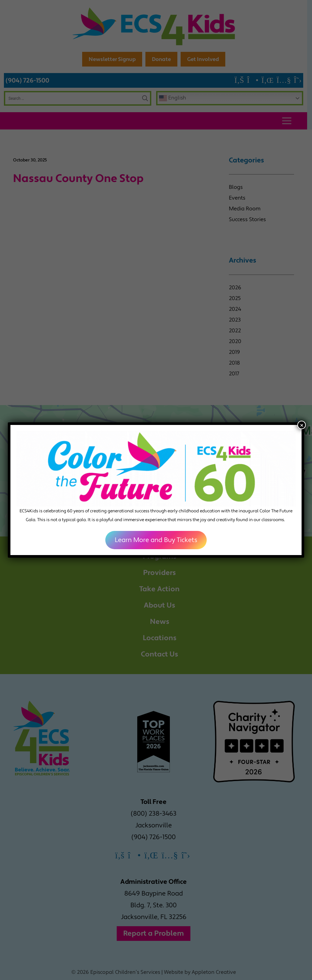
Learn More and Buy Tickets (156, 540)
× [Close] (302, 425)
